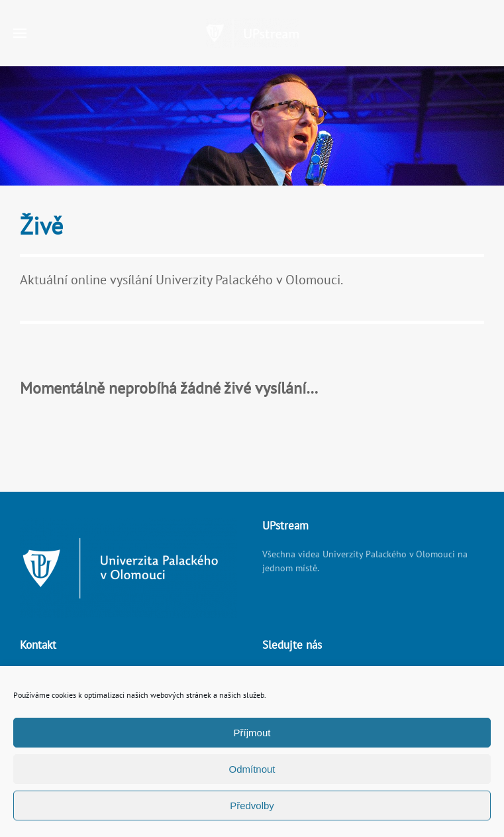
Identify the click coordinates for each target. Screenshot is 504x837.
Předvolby (252, 806)
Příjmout (252, 733)
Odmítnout (252, 769)
